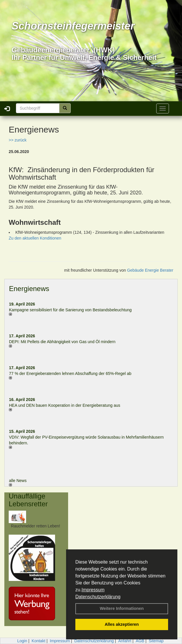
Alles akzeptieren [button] (122, 624)
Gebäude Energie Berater (150, 270)
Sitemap (156, 641)
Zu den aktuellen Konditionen (35, 238)
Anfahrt (125, 641)
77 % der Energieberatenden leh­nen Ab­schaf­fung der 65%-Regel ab (70, 373)
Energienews (29, 289)
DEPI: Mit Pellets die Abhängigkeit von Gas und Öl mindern (65, 342)
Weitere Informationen (122, 608)
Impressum (93, 590)
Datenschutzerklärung (98, 597)
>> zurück (18, 140)
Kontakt (38, 641)
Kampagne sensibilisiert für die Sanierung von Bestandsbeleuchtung (70, 310)
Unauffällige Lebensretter (28, 500)
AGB (140, 641)
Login (22, 641)
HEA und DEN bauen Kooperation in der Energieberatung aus (65, 405)
